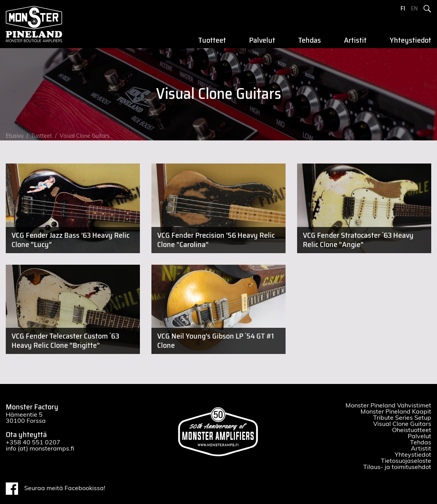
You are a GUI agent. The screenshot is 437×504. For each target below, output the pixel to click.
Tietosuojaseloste (406, 461)
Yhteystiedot (410, 40)
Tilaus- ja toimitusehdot (397, 467)
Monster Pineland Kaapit (396, 412)
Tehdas (310, 40)
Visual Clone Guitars (85, 136)
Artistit (355, 40)
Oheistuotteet (412, 430)
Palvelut (262, 40)
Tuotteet (212, 40)
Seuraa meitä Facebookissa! (56, 489)
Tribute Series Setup (402, 418)
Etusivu (15, 136)
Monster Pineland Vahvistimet (388, 406)
